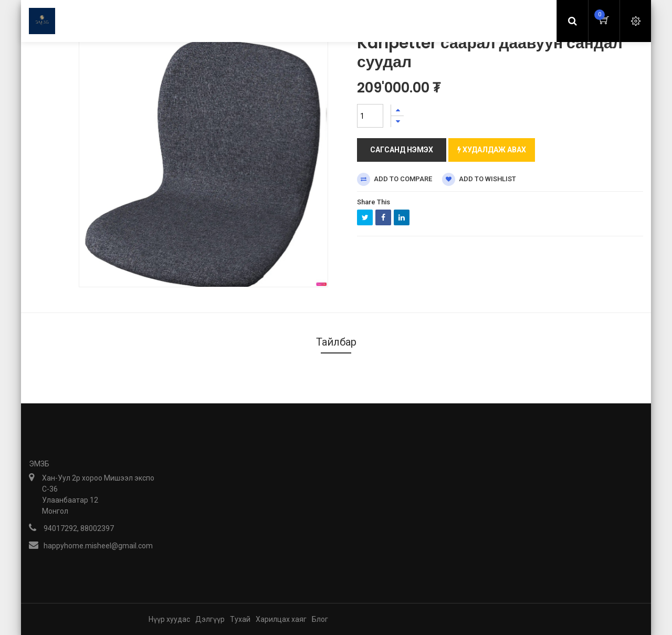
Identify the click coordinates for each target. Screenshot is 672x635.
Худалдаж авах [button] (492, 150)
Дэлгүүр (210, 619)
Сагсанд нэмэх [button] (402, 150)
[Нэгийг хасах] (397, 122)
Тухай (240, 619)
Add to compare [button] (395, 179)
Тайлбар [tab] (336, 342)
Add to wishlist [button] (479, 179)
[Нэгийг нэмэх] (397, 110)
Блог (320, 619)
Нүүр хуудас (169, 619)
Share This (374, 202)
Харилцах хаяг (281, 619)
